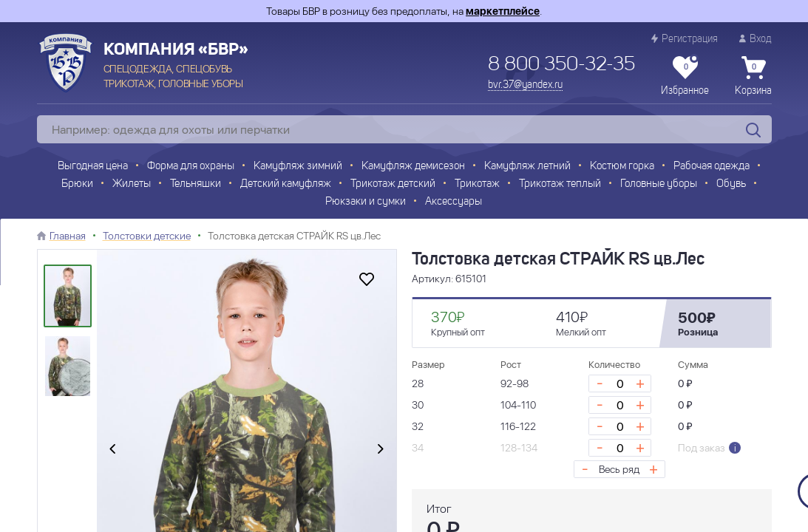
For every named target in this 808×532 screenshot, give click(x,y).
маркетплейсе (503, 11)
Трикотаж (477, 184)
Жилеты (132, 184)
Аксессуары (454, 202)
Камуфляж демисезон (413, 167)
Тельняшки (196, 184)
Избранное (685, 76)
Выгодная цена (93, 167)
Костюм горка (622, 167)
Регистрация (685, 39)
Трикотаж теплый (560, 184)
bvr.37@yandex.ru (525, 85)
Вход (756, 39)
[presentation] (112, 449)
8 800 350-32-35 (561, 65)
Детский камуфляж (286, 184)
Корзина (753, 76)
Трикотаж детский (393, 184)
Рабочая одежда (712, 167)
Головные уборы (659, 184)
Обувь (731, 184)
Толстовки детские (147, 236)
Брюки (77, 184)
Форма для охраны (191, 167)
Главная (68, 236)
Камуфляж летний (527, 167)
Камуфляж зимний (298, 167)
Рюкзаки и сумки (366, 202)
